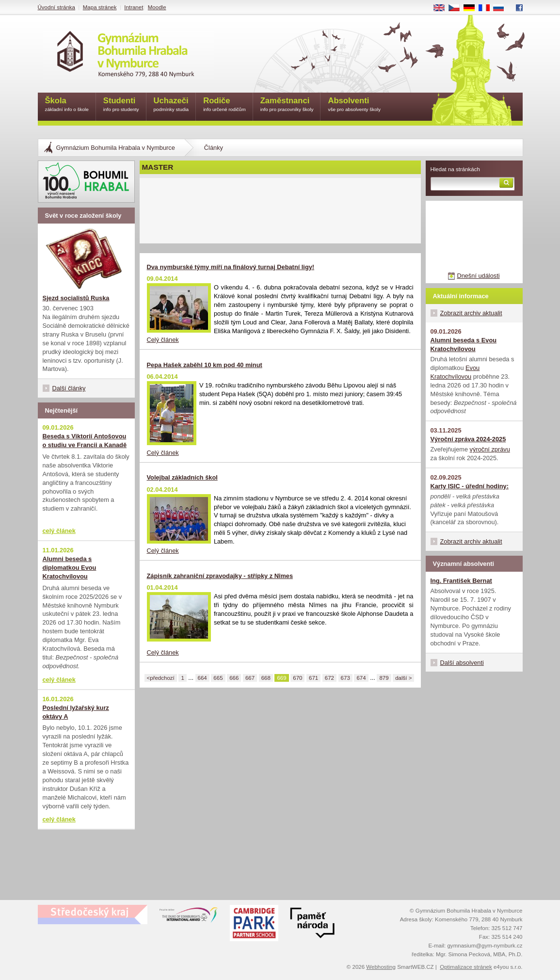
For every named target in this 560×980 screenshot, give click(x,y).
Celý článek (163, 340)
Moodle (157, 7)
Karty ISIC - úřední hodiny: (470, 486)
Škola (67, 105)
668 (266, 678)
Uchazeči (171, 105)
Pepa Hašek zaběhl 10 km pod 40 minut (205, 365)
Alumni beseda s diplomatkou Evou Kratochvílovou (70, 568)
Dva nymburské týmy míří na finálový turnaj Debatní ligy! (231, 267)
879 (384, 678)
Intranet (134, 7)
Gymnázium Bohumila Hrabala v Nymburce (116, 148)
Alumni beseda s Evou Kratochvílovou (464, 345)
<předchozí (161, 678)
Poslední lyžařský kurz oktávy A (76, 712)
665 (218, 678)
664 (202, 678)
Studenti (121, 105)
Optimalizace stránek (466, 967)
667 (250, 678)
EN (442, 8)
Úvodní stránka (56, 7)
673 (345, 678)
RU (502, 8)
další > (403, 678)
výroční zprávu (490, 449)
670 (297, 678)
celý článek (59, 531)
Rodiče (224, 105)
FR (487, 8)
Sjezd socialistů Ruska (76, 298)
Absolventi (354, 105)
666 (234, 678)
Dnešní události (478, 276)
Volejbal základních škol (182, 477)
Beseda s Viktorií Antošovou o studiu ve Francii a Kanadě (85, 441)
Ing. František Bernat (461, 581)
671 (313, 678)
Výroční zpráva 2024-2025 (468, 439)
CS (457, 8)
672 (329, 678)
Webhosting (381, 967)
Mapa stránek (100, 7)
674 (361, 678)
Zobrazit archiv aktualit (471, 313)
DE (472, 8)
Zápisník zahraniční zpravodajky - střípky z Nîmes (220, 576)
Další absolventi (462, 663)
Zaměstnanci (287, 105)
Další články (69, 388)
